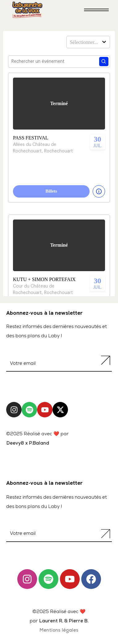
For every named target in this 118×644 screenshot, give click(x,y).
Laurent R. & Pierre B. (64, 621)
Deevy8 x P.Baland (28, 444)
